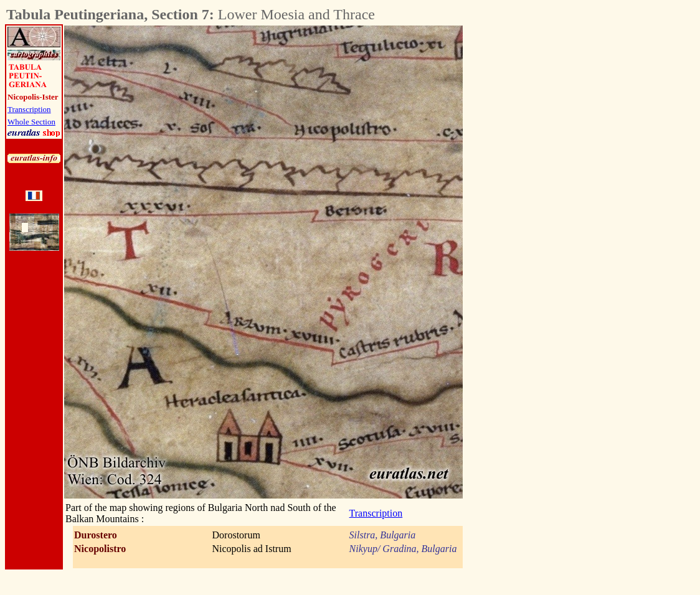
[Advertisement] (532, 212)
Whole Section (31, 122)
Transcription (29, 109)
